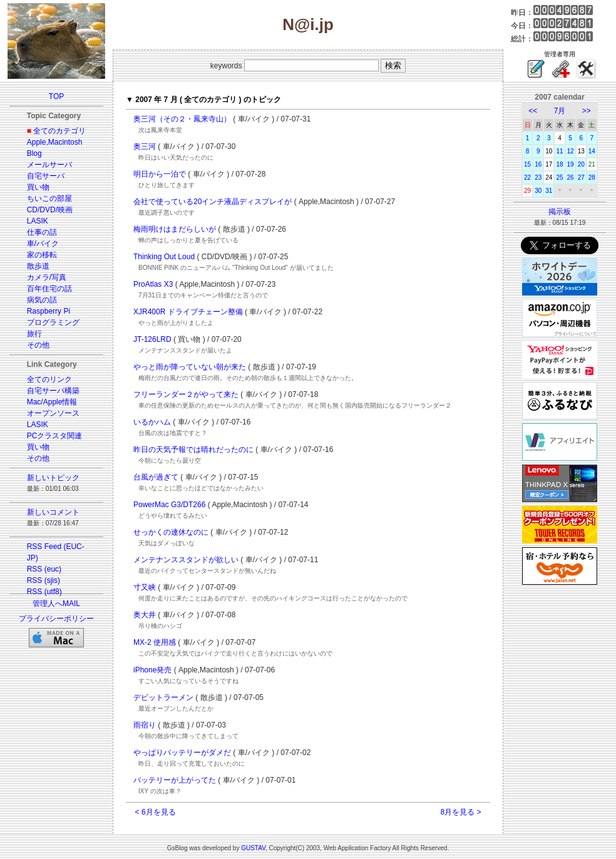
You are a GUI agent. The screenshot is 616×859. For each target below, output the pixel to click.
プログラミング (53, 322)
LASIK (38, 221)
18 (559, 164)
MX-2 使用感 (155, 642)
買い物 (38, 187)
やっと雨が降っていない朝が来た (190, 367)
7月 (560, 111)
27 (581, 177)
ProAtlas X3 (153, 284)
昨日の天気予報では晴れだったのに (193, 450)
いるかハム (152, 422)
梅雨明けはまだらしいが (175, 229)
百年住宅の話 (49, 289)
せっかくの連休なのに (171, 532)
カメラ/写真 (47, 277)
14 (592, 151)
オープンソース (53, 413)
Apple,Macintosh (55, 142)
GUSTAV (253, 848)
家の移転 (42, 255)
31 (549, 191)
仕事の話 (42, 232)
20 (581, 164)
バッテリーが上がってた (175, 780)
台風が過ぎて (156, 477)
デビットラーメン (163, 697)
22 (527, 177)
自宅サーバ (46, 176)
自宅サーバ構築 (53, 391)
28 (592, 177)
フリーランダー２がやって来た (186, 394)
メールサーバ (49, 165)
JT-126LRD (152, 339)
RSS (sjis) (44, 580)
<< (533, 111)
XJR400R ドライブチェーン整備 (188, 312)
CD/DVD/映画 (50, 210)
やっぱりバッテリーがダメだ (182, 753)
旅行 (34, 334)
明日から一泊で (160, 174)
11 (559, 151)
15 (527, 164)
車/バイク (43, 244)
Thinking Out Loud (164, 257)
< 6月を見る (156, 812)
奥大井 (145, 615)
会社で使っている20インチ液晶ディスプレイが (213, 202)
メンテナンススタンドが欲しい (186, 560)
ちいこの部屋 (49, 198)
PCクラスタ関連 (55, 436)
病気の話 (42, 300)
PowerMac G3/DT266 (169, 505)
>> (587, 111)
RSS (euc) (44, 569)
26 (571, 177)
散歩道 (38, 266)
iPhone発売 (152, 670)
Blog (34, 153)
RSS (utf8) (44, 592)
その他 (38, 345)
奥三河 (145, 147)
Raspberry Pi (49, 311)
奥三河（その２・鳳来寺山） (182, 119)
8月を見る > (460, 812)
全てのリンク (49, 379)
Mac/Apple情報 (52, 402)
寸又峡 (145, 587)
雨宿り (145, 725)
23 (538, 177)
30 (538, 191)
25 (559, 177)
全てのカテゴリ (59, 131)
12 (571, 151)
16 (538, 164)
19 (571, 164)
